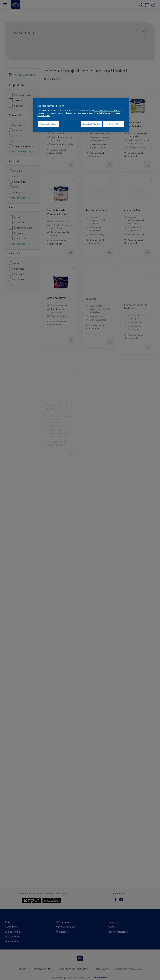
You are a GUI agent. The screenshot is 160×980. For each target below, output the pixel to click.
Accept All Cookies (91, 124)
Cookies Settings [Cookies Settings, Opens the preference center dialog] (48, 124)
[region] (81, 115)
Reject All (114, 124)
